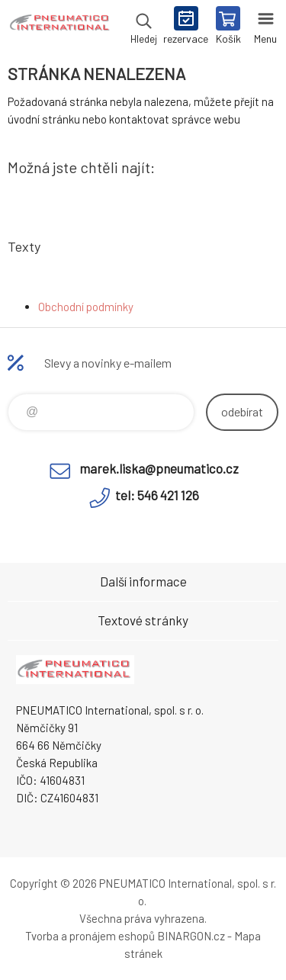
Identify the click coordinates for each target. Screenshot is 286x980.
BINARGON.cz (191, 936)
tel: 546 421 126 (157, 495)
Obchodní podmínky (86, 307)
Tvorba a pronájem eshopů (90, 936)
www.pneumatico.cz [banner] (60, 27)
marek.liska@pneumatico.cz (159, 468)
